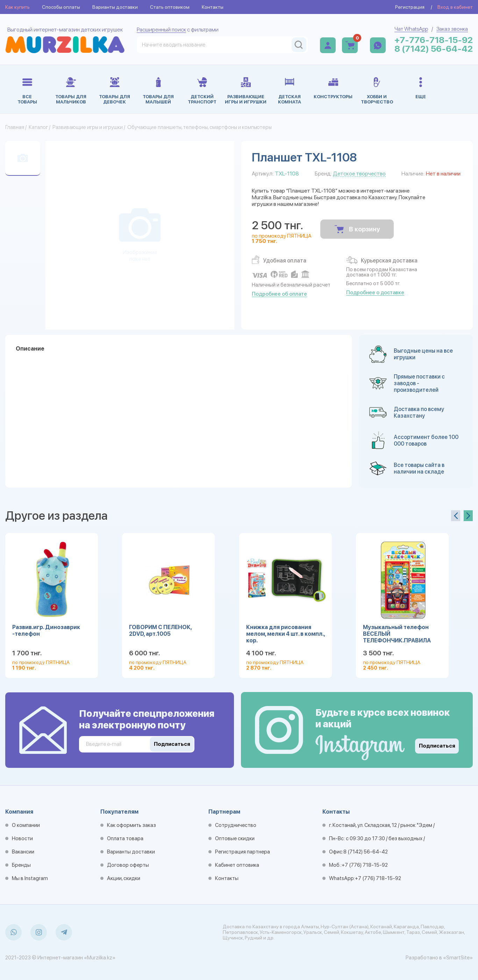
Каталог (38, 127)
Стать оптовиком (170, 7)
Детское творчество (359, 174)
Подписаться (437, 746)
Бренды (21, 865)
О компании (26, 825)
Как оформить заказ (131, 825)
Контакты (213, 7)
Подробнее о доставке (375, 293)
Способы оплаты (61, 7)
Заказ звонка (452, 29)
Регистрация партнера (242, 852)
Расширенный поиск (161, 30)
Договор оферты (128, 865)
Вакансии (23, 852)
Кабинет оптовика (237, 865)
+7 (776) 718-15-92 (365, 865)
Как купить (17, 7)
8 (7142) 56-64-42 (434, 49)
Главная (15, 127)
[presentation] (456, 516)
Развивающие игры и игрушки (88, 127)
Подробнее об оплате (279, 294)
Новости (22, 838)
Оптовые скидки (235, 838)
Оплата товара (125, 838)
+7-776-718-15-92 (434, 40)
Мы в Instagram (30, 878)
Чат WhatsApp (411, 29)
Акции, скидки (124, 878)
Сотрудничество (236, 825)
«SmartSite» (458, 958)
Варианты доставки (115, 7)
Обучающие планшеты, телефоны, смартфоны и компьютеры (199, 127)
